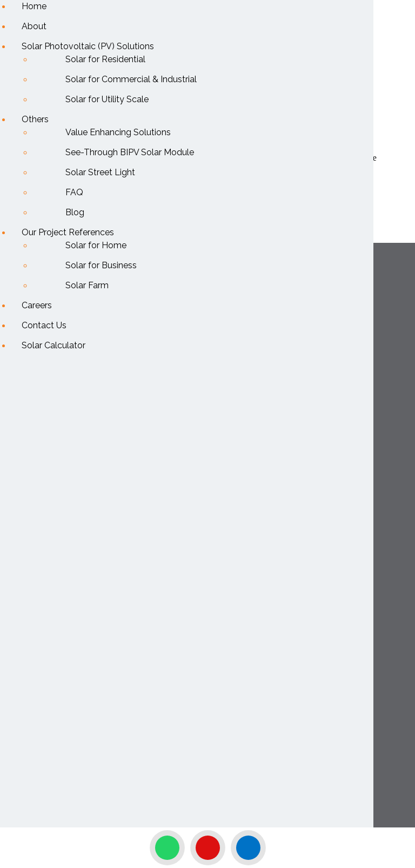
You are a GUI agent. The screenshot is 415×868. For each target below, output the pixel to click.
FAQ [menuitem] (74, 192)
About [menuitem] (34, 26)
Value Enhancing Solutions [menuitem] (118, 132)
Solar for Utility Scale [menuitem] (107, 99)
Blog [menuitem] (75, 212)
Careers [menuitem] (37, 305)
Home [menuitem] (34, 6)
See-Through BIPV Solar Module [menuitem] (130, 152)
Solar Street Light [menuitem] (100, 172)
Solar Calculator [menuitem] (53, 345)
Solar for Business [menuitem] (101, 265)
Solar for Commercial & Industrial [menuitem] (131, 79)
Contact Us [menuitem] (44, 325)
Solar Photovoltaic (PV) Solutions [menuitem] (88, 46)
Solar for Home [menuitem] (96, 245)
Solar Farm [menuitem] (87, 285)
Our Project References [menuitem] (68, 232)
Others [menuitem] (35, 119)
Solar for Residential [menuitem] (105, 59)
